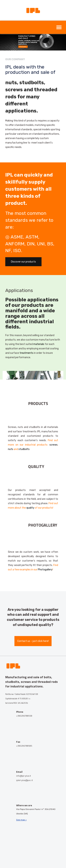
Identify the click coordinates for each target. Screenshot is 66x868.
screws (54, 445)
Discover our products (23, 262)
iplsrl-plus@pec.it (24, 780)
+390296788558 (24, 716)
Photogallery (45, 570)
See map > (21, 820)
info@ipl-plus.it (23, 776)
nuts (11, 449)
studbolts (24, 449)
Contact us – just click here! (33, 641)
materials (39, 344)
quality (30, 508)
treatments (26, 353)
